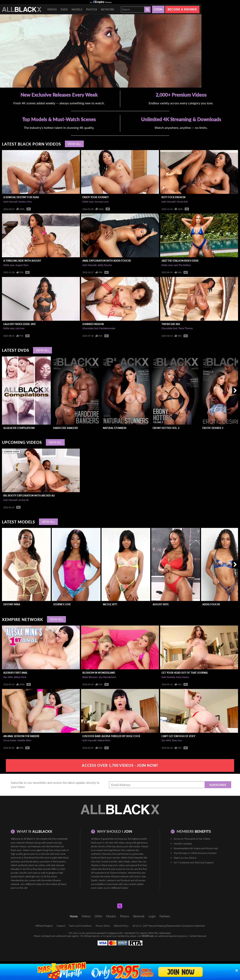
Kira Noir (96, 861)
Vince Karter (10, 740)
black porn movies (110, 858)
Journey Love (102, 202)
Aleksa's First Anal (15, 673)
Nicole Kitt (182, 202)
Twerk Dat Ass (171, 324)
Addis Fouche (105, 265)
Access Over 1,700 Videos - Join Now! (120, 765)
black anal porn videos (114, 865)
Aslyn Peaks (124, 861)
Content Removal (198, 936)
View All (74, 144)
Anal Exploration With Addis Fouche (107, 261)
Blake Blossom (90, 677)
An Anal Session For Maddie (21, 736)
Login (158, 9)
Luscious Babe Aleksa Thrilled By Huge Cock (111, 736)
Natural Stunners (115, 428)
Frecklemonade (107, 328)
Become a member (182, 9)
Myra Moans (183, 677)
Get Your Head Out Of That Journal (185, 673)
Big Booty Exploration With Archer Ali (29, 496)
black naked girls (27, 876)
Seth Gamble (168, 677)
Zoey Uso (177, 740)
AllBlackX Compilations (19, 428)
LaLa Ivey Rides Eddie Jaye (20, 324)
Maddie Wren (24, 740)
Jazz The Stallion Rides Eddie (180, 261)
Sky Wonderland (107, 677)
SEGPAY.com (148, 936)
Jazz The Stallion (182, 265)
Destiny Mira (25, 202)
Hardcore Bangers (66, 428)
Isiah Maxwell (10, 202)
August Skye (22, 265)
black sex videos (37, 865)
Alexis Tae (137, 861)
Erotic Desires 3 (213, 428)
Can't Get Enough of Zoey (178, 736)
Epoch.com (51, 936)
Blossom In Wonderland (99, 673)
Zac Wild (8, 677)
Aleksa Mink (20, 677)
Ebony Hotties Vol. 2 (166, 428)
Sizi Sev (130, 869)
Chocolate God (90, 328)
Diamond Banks (118, 873)
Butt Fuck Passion (173, 197)
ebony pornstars (41, 861)
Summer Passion (93, 324)
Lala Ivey (20, 328)
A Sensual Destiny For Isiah (21, 197)
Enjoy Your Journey (96, 197)
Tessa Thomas (186, 328)
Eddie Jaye (88, 202)
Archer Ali (24, 500)
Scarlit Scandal (109, 861)
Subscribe (218, 785)
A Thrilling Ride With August (22, 261)
